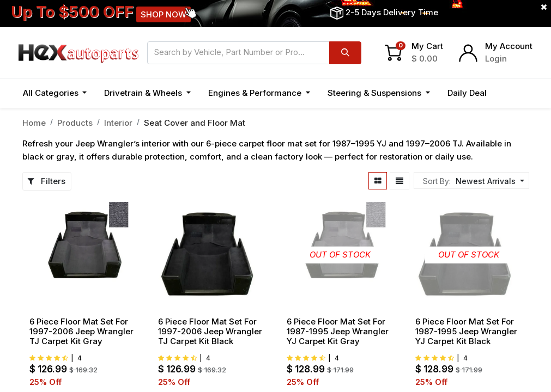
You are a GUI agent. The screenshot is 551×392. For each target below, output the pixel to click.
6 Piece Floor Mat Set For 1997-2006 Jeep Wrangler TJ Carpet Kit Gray (81, 332)
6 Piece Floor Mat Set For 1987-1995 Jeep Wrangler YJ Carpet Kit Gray (338, 332)
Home (34, 123)
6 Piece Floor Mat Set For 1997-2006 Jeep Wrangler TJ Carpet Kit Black (210, 332)
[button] (507, 93)
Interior (118, 123)
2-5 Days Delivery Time (392, 12)
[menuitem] (467, 93)
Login (496, 59)
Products (75, 123)
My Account (509, 46)
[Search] (345, 53)
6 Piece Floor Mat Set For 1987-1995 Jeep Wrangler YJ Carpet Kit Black (466, 332)
